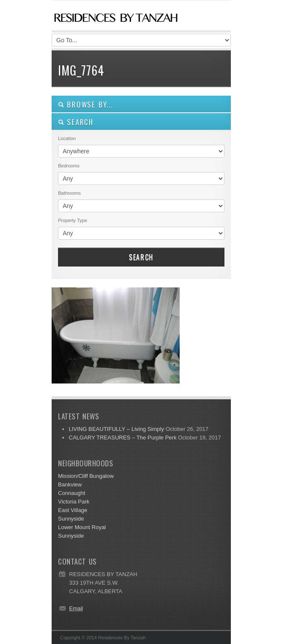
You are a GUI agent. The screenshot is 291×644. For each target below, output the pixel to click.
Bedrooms (69, 166)
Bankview (70, 484)
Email (76, 608)
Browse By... (86, 104)
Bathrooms (69, 193)
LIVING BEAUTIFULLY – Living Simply (116, 429)
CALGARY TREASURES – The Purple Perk (123, 438)
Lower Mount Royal (82, 527)
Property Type (73, 220)
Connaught (72, 493)
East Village (73, 510)
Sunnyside (71, 519)
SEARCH (76, 122)
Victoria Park (74, 502)
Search (141, 257)
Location (67, 138)
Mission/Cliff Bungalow (86, 476)
